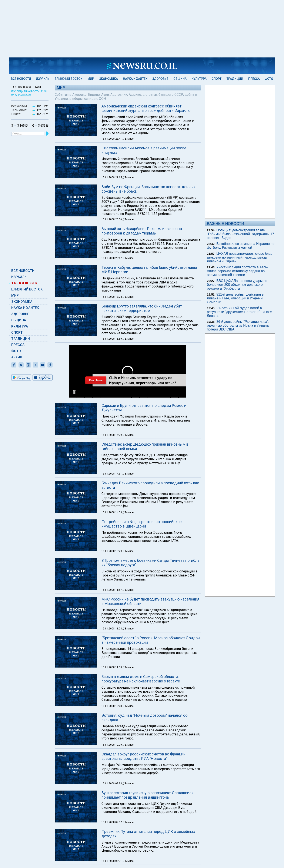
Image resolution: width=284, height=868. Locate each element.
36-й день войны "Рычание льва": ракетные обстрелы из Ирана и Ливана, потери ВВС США (238, 325)
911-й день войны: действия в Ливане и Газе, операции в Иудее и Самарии (235, 298)
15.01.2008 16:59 (112, 339)
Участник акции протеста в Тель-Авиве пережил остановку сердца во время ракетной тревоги (238, 271)
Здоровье (160, 79)
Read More (96, 380)
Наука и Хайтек (135, 79)
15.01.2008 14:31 (112, 474)
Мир (91, 79)
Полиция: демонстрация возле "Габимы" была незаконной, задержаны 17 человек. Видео (241, 234)
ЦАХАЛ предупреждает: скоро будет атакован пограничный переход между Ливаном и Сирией (240, 257)
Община (180, 79)
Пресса (254, 79)
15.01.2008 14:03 (112, 512)
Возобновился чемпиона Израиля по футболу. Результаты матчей (241, 246)
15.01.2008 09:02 (112, 822)
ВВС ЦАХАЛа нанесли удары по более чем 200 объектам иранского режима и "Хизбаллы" (237, 285)
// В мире (128, 139)
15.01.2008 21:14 (112, 177)
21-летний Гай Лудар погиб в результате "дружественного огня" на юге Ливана (239, 312)
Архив (17, 357)
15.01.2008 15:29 (112, 435)
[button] (75, 392)
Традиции (235, 79)
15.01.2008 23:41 (112, 139)
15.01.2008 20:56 (112, 219)
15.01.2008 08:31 (112, 861)
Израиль (43, 79)
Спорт (217, 79)
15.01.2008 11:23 (112, 629)
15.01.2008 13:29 (112, 551)
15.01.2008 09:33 (112, 784)
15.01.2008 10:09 (112, 745)
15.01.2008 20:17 (112, 258)
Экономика (108, 79)
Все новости (21, 79)
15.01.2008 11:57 (112, 590)
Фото (269, 79)
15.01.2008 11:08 (112, 667)
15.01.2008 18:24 (112, 297)
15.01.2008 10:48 (112, 706)
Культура (199, 79)
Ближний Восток (69, 79)
